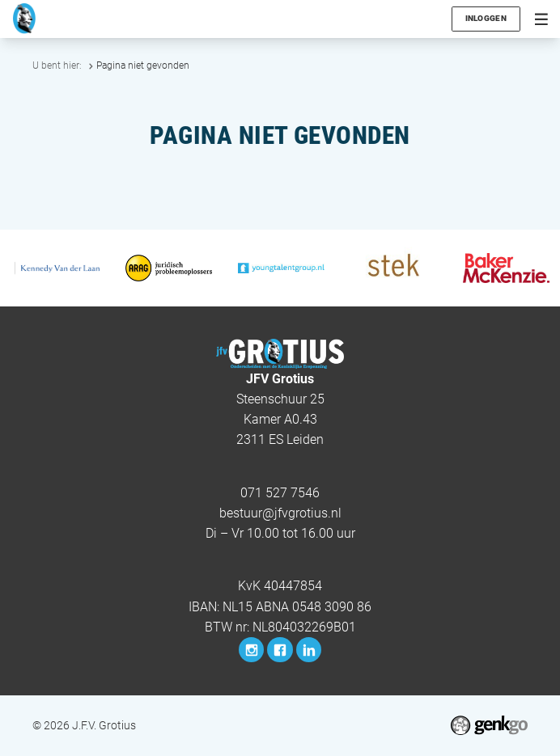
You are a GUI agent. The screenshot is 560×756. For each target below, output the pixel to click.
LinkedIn (309, 650)
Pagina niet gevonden (143, 65)
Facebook (280, 650)
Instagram (251, 650)
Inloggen (486, 18)
